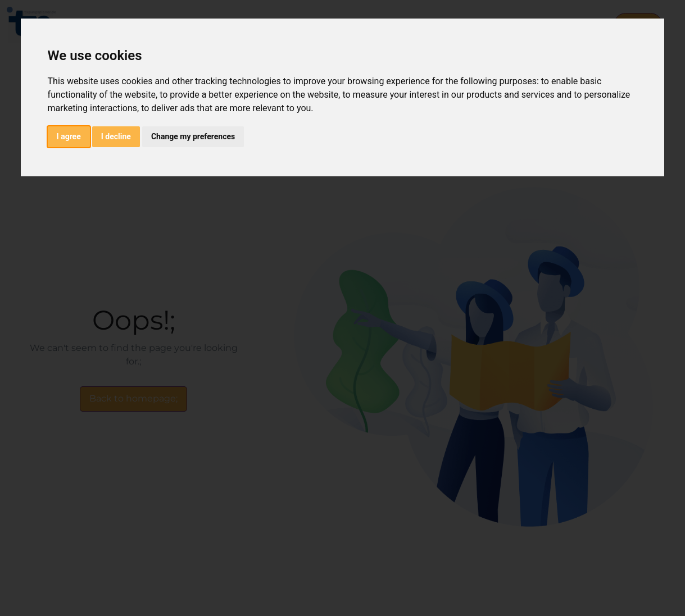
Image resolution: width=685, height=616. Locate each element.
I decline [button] (116, 136)
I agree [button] (69, 136)
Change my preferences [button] (193, 136)
